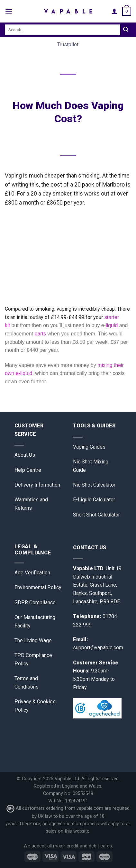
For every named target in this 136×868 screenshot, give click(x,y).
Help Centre (28, 470)
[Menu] (9, 11)
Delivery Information (37, 485)
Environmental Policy (38, 587)
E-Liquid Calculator (94, 500)
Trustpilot (68, 45)
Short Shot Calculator (96, 515)
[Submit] (126, 30)
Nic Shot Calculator (94, 485)
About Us (25, 455)
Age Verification (32, 573)
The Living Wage (33, 640)
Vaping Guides (89, 447)
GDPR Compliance (35, 603)
